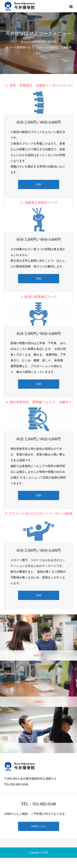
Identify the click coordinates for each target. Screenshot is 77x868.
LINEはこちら (38, 826)
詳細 (39, 184)
